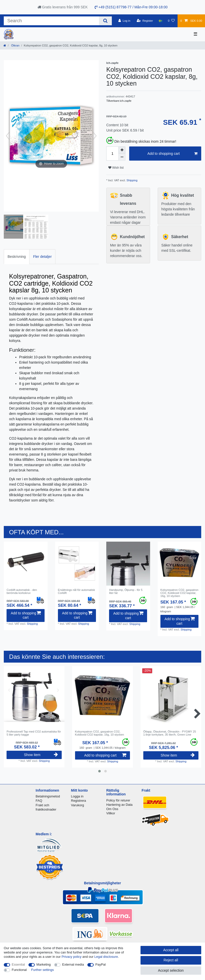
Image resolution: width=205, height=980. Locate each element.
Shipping (132, 180)
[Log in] (124, 21)
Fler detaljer (42, 257)
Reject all (171, 960)
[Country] (160, 21)
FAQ (39, 801)
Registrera (79, 801)
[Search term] (51, 21)
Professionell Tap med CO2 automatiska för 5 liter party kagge (34, 733)
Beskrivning (17, 257)
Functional (19, 970)
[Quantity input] (112, 154)
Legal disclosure (106, 957)
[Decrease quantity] (122, 157)
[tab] (17, 257)
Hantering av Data (119, 805)
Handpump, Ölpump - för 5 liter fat (126, 591)
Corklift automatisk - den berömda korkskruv (22, 591)
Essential (19, 964)
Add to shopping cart (172, 154)
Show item (41, 755)
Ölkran (15, 45)
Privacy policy (71, 957)
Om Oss (112, 809)
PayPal (101, 964)
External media (73, 964)
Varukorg (78, 805)
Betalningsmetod (48, 796)
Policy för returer (118, 800)
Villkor (111, 813)
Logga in (77, 796)
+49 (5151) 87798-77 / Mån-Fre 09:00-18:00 (131, 7)
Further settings (43, 970)
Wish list (116, 168)
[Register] (145, 21)
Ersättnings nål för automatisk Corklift (76, 591)
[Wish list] (171, 21)
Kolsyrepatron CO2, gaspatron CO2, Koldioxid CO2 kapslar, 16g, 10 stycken (179, 593)
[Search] (105, 21)
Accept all (171, 950)
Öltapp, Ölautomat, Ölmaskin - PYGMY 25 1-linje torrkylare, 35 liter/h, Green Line (170, 733)
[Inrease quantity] (122, 150)
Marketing (44, 964)
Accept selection (171, 970)
